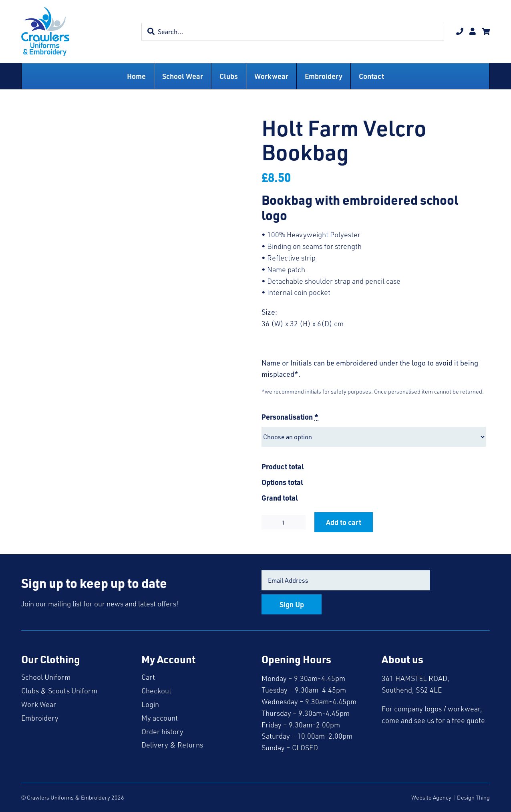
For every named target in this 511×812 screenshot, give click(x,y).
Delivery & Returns (172, 745)
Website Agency (431, 797)
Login (150, 704)
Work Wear (39, 704)
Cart (148, 677)
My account (160, 718)
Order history (162, 731)
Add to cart (344, 522)
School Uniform (46, 677)
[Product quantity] (284, 522)
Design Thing (473, 797)
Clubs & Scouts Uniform (59, 691)
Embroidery (40, 718)
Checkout (156, 691)
